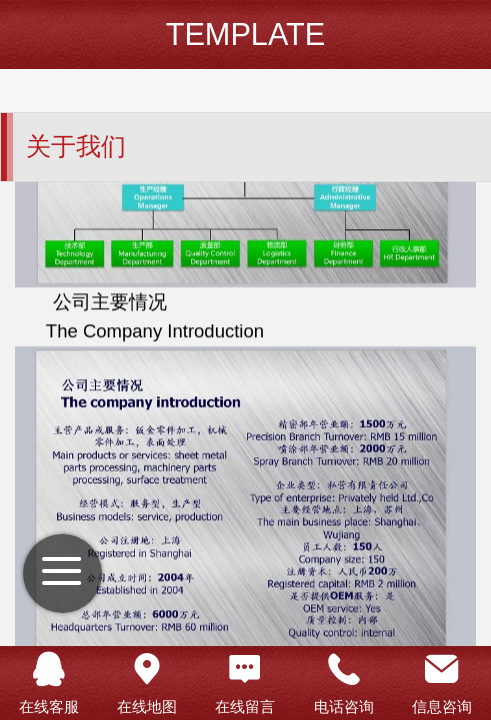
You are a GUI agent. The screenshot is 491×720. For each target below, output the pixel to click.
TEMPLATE (246, 34)
